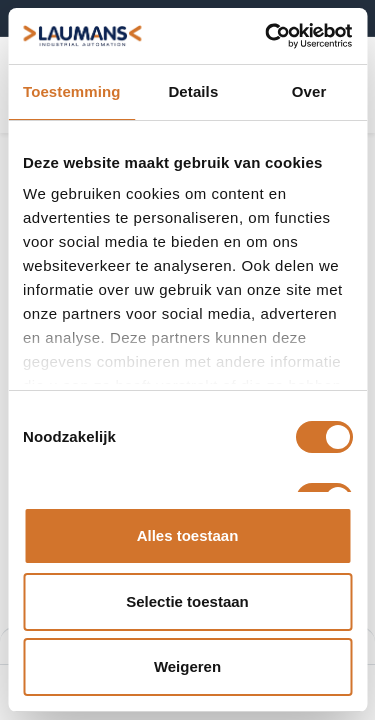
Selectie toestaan (187, 601)
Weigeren (187, 666)
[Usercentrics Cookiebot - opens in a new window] (267, 36)
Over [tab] (309, 91)
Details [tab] (193, 91)
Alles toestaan (188, 535)
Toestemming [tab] (72, 91)
